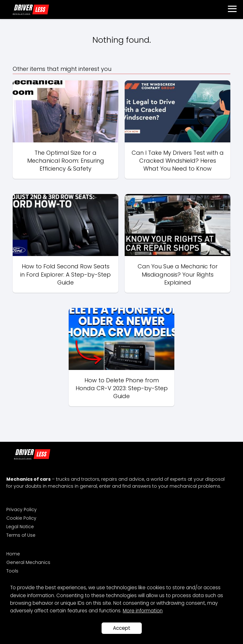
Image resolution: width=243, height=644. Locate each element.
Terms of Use (21, 535)
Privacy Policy (22, 510)
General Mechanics (28, 562)
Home (13, 554)
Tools (12, 571)
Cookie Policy (21, 518)
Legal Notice (20, 527)
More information (143, 611)
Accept (122, 628)
